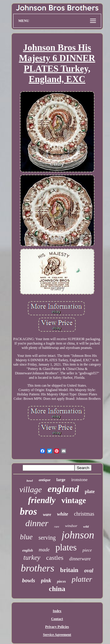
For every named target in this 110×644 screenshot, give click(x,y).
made (44, 550)
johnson (78, 535)
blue (26, 537)
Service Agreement (57, 635)
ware (47, 515)
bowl (29, 481)
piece (87, 550)
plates (66, 547)
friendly (42, 500)
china (57, 589)
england (63, 489)
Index (57, 611)
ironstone (79, 480)
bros (29, 512)
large (61, 480)
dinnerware (80, 559)
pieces (61, 581)
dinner (37, 523)
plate (90, 491)
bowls (28, 580)
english (28, 550)
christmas (84, 514)
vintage (74, 500)
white (62, 514)
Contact (57, 619)
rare (57, 527)
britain (69, 570)
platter (82, 579)
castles (55, 558)
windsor (71, 526)
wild (86, 526)
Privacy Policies (57, 627)
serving (47, 538)
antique (45, 480)
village (31, 489)
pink (46, 580)
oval (89, 571)
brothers (38, 568)
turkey (32, 558)
